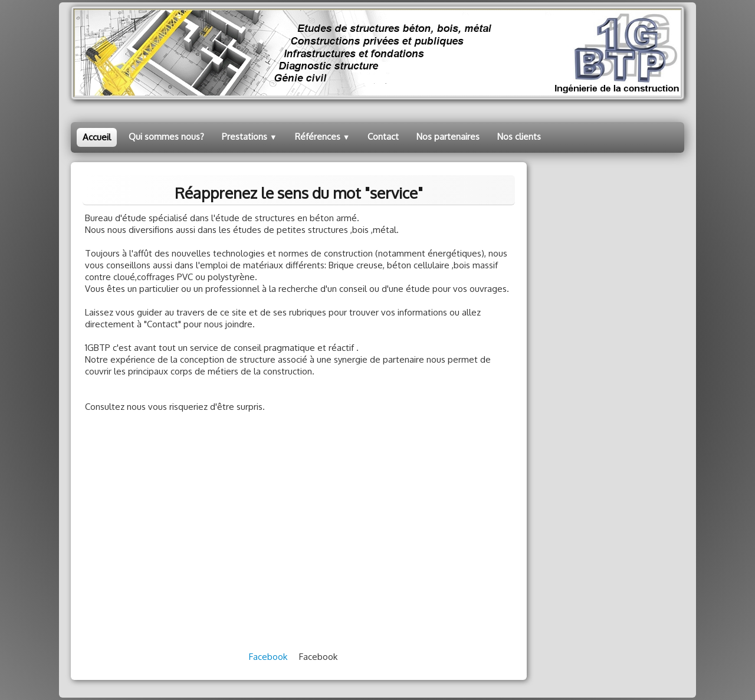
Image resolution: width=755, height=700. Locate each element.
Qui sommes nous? (166, 137)
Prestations (250, 137)
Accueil (97, 137)
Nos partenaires (448, 137)
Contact (383, 137)
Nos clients (519, 137)
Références (323, 137)
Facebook (268, 657)
